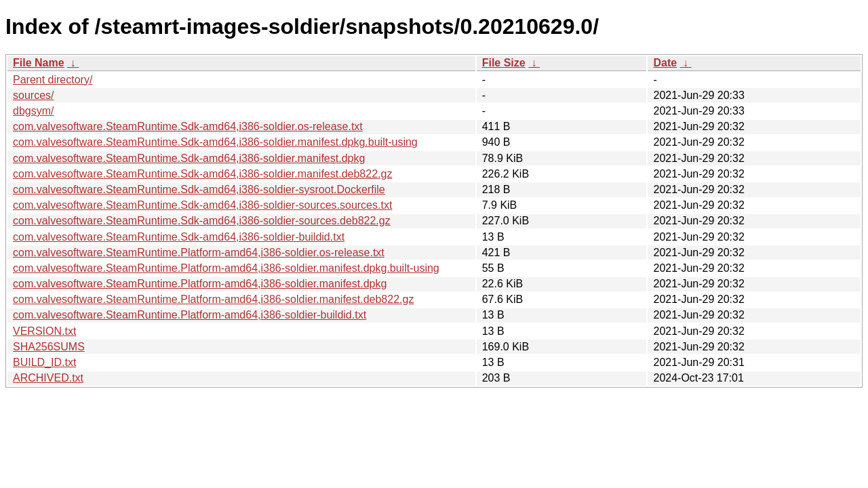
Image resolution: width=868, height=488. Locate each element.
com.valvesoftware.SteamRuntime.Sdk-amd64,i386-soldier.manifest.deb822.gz (202, 174)
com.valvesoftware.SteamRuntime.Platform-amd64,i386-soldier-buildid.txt (190, 315)
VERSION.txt (44, 331)
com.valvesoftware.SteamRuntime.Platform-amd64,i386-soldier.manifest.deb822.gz (213, 299)
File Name (39, 63)
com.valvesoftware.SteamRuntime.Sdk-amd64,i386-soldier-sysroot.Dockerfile (199, 189)
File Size (504, 63)
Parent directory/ (53, 80)
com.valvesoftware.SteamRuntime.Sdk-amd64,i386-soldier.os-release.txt (188, 126)
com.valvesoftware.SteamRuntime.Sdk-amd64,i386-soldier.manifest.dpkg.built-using (215, 142)
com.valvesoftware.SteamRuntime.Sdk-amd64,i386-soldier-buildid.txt (179, 237)
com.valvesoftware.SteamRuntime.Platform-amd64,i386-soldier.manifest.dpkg (200, 284)
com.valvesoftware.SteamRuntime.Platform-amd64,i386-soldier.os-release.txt (199, 252)
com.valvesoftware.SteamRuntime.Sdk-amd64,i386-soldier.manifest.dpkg (189, 158)
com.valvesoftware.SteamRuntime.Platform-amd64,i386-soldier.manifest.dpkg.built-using (226, 268)
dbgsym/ (33, 111)
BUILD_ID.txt (44, 362)
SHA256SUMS (49, 347)
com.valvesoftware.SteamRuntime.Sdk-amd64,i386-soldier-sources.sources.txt (202, 205)
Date (665, 63)
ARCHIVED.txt (48, 378)
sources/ (33, 95)
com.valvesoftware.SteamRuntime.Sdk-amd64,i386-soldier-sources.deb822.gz (202, 221)
